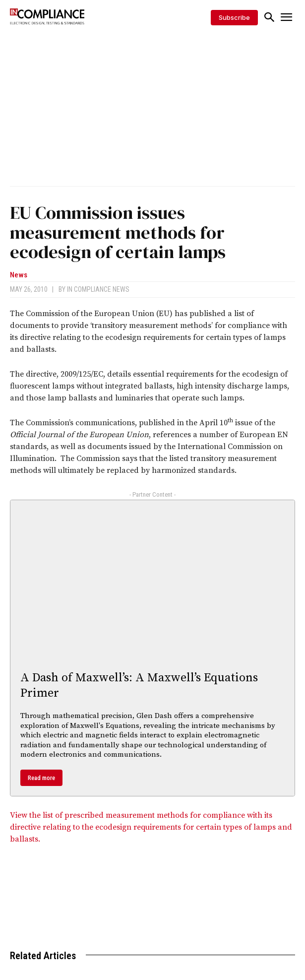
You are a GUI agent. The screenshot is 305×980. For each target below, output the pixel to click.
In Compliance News (98, 289)
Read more (41, 778)
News (19, 275)
